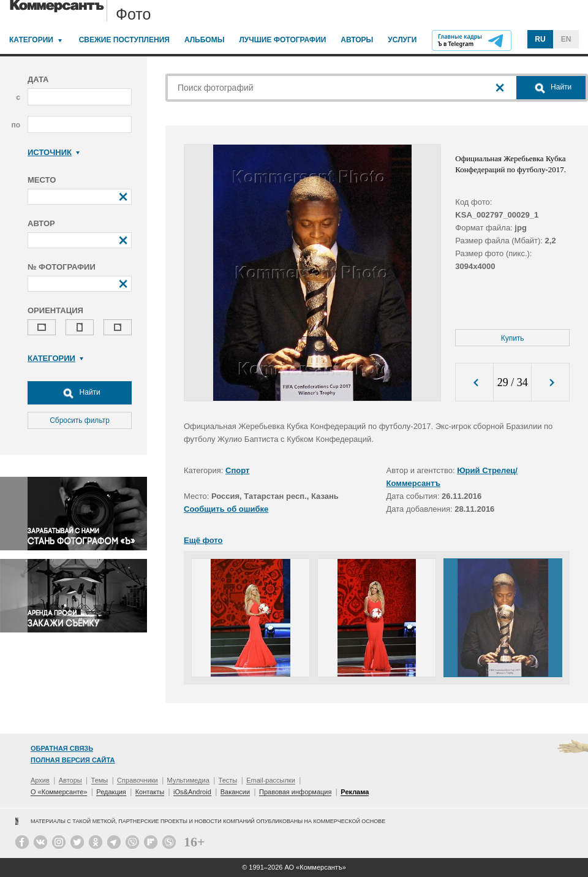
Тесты (228, 780)
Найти (80, 393)
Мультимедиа (188, 780)
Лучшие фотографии (282, 40)
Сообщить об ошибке (226, 509)
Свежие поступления (124, 40)
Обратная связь (62, 748)
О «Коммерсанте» (59, 792)
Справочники (138, 780)
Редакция (111, 792)
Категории (31, 40)
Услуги (402, 40)
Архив (40, 780)
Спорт (237, 470)
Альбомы (205, 40)
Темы (100, 780)
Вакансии (236, 792)
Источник (54, 152)
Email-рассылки (271, 780)
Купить (513, 338)
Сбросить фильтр (80, 420)
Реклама (355, 792)
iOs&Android (192, 792)
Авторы (357, 40)
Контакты (150, 792)
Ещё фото (203, 540)
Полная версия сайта (73, 760)
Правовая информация (295, 792)
